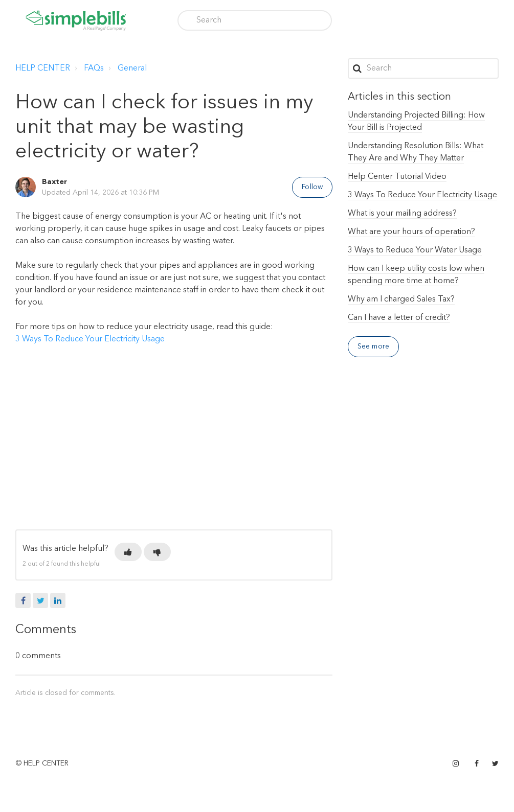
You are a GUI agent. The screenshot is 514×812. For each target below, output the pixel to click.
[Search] (255, 20)
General (132, 68)
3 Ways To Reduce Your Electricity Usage (90, 339)
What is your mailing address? (402, 214)
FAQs (94, 68)
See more (373, 346)
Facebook (23, 600)
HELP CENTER (43, 68)
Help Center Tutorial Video (397, 177)
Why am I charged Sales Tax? (401, 299)
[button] (128, 552)
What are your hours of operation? (411, 232)
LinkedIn (58, 600)
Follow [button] (312, 187)
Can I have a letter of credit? (399, 318)
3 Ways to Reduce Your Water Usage (415, 250)
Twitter (40, 600)
